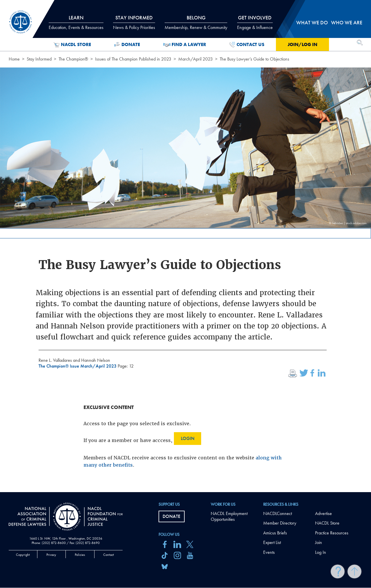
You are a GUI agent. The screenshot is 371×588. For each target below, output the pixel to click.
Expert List (272, 542)
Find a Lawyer (185, 45)
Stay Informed (39, 59)
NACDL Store (72, 45)
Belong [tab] (196, 22)
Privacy (51, 555)
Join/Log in (302, 44)
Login (188, 438)
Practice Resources (332, 533)
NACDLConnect (278, 513)
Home (14, 59)
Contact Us (247, 45)
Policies (80, 555)
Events (269, 552)
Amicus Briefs (275, 533)
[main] (185, 246)
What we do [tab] (312, 22)
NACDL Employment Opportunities (229, 516)
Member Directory (280, 523)
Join (319, 542)
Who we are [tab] (347, 22)
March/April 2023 (195, 59)
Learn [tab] (76, 22)
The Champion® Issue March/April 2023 (78, 366)
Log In (321, 552)
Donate (127, 45)
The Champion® (73, 59)
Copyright (23, 555)
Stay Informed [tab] (134, 22)
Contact (109, 555)
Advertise (323, 513)
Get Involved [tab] (255, 22)
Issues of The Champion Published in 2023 (133, 59)
